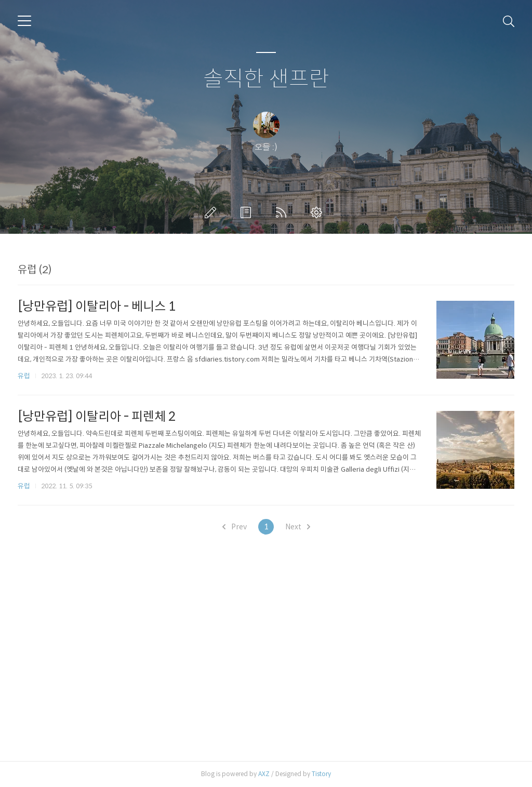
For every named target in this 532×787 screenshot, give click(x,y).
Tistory (321, 774)
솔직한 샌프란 (266, 79)
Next (298, 527)
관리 (318, 212)
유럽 (24, 376)
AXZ (264, 774)
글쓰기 (212, 212)
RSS (283, 212)
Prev (235, 527)
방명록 (248, 212)
